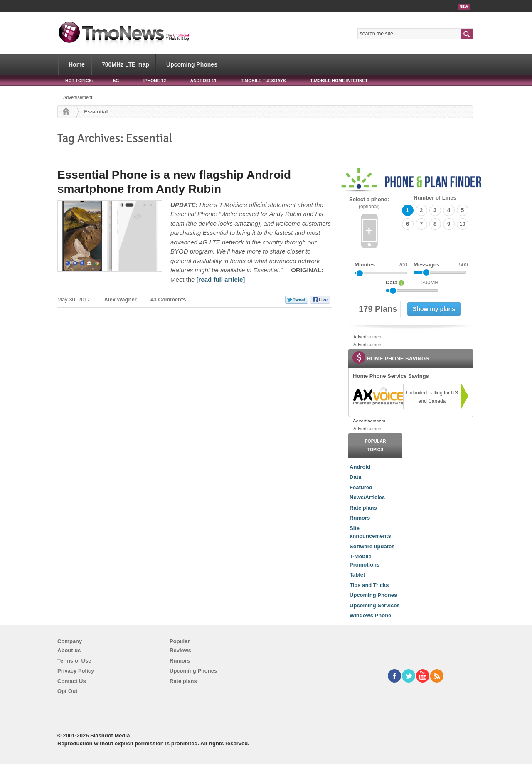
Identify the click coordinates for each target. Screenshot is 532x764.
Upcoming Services (375, 605)
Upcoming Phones (192, 64)
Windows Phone (370, 615)
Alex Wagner (120, 299)
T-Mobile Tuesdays (263, 81)
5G (116, 81)
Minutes (365, 265)
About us (69, 650)
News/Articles (367, 497)
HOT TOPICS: (79, 81)
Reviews (180, 650)
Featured (361, 487)
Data (355, 477)
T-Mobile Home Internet (339, 81)
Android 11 (203, 81)
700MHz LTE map (126, 64)
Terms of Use (74, 661)
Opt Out (67, 691)
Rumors (360, 518)
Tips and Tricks (369, 585)
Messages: (441, 265)
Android (360, 467)
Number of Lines (435, 198)
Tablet (357, 575)
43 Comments (168, 299)
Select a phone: (369, 203)
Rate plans (363, 508)
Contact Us (72, 681)
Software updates (372, 546)
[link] (378, 397)
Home (77, 64)
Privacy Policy (76, 671)
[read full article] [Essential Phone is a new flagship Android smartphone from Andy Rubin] (221, 280)
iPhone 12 (155, 81)
